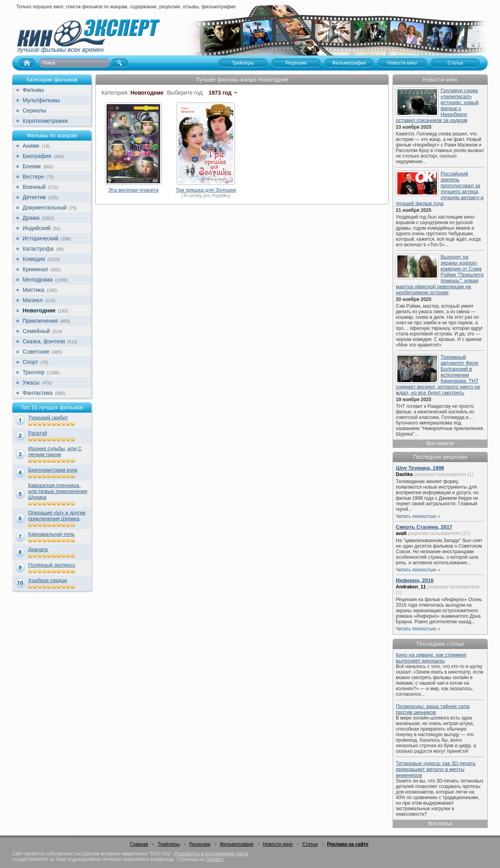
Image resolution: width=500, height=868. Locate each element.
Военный (34, 187)
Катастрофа (38, 249)
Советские (36, 352)
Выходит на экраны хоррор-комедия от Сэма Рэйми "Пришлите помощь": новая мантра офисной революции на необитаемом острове (440, 275)
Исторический (41, 238)
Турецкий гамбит (48, 418)
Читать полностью (416, 516)
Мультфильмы (41, 100)
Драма (31, 218)
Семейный (36, 331)
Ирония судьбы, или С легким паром (55, 451)
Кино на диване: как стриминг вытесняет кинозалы (431, 658)
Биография (37, 156)
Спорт (30, 362)
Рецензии (200, 844)
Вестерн (33, 177)
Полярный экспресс (52, 565)
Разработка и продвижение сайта (211, 854)
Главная (139, 844)
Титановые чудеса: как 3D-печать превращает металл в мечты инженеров (436, 769)
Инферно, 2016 (415, 580)
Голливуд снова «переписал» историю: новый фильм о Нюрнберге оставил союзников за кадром (437, 105)
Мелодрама (38, 280)
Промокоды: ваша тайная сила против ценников (433, 709)
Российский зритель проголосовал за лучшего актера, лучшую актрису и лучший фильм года (440, 188)
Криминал (35, 269)
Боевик (32, 166)
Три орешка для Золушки (206, 190)
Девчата (38, 549)
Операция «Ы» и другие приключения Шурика (57, 516)
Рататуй (38, 433)
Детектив (34, 197)
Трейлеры (169, 844)
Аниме (31, 146)
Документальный (45, 207)
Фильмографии (237, 844)
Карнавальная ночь (52, 534)
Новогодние (39, 310)
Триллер (33, 372)
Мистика (33, 290)
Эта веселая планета (134, 190)
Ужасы (31, 383)
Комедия (34, 259)
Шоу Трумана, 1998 (420, 468)
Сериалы (34, 110)
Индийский (36, 228)
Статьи (310, 844)
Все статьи (440, 824)
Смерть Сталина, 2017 (424, 527)
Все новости (440, 444)
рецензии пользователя (440, 474)
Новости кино (278, 844)
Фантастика (38, 393)
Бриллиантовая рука (53, 470)
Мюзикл (33, 300)
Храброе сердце (48, 580)
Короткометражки (45, 121)
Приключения (40, 321)
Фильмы (33, 90)
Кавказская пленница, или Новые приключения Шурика (58, 491)
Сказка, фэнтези (44, 341)
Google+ (215, 859)
